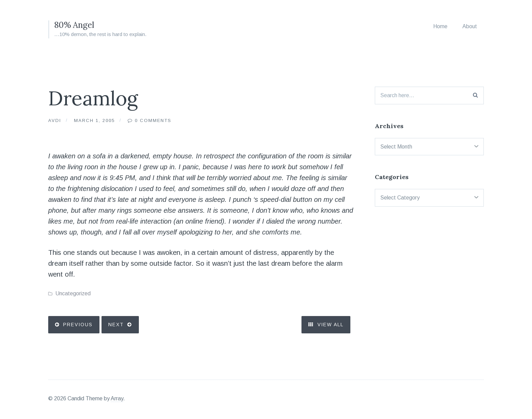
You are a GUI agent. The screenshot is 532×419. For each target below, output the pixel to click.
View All (326, 325)
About (470, 26)
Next (116, 325)
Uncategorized (73, 293)
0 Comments (153, 120)
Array (117, 398)
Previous (78, 325)
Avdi (55, 120)
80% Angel (74, 25)
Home (440, 26)
